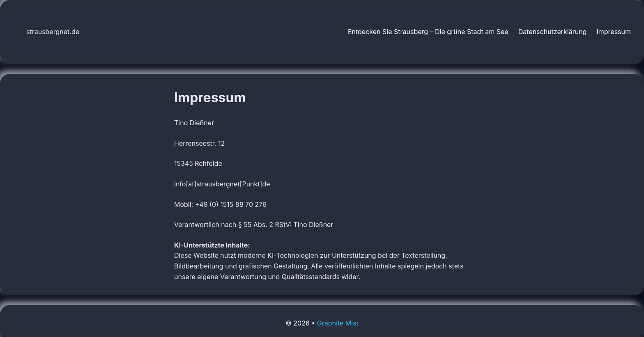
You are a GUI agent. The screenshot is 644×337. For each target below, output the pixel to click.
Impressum (614, 32)
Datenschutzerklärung (553, 32)
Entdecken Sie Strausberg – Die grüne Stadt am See (428, 32)
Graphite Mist (338, 323)
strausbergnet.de (53, 32)
